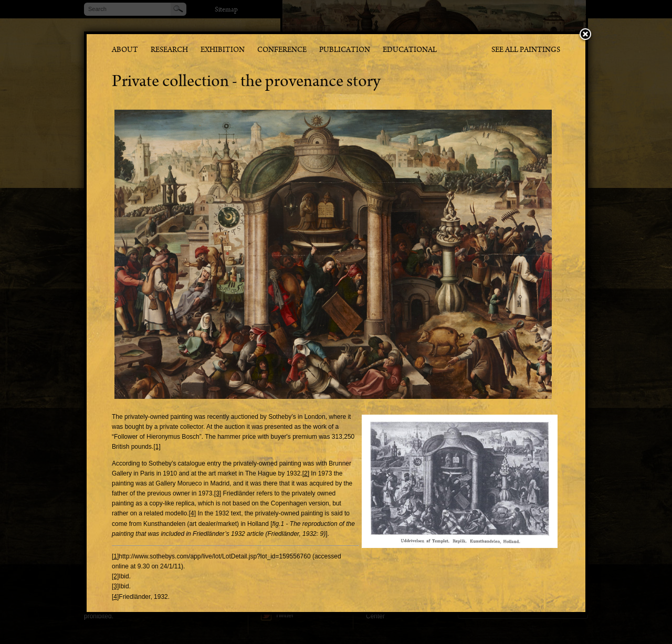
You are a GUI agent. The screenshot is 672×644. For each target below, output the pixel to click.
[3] (218, 493)
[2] (306, 473)
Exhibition (223, 51)
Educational (410, 51)
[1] (157, 447)
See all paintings (526, 51)
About (125, 51)
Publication (345, 51)
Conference (282, 51)
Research (169, 51)
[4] (192, 513)
